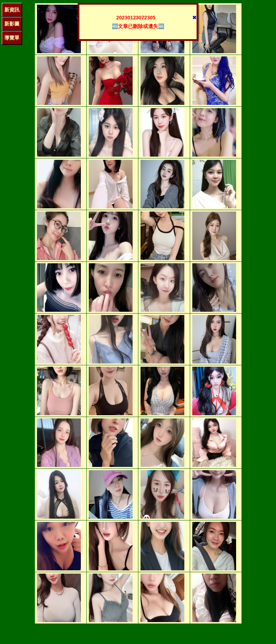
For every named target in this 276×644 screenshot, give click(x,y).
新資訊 (12, 10)
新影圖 (12, 24)
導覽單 (12, 38)
